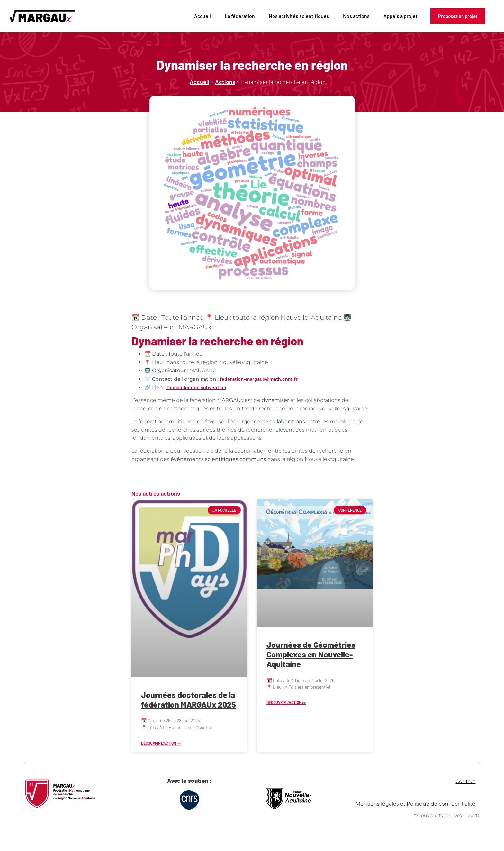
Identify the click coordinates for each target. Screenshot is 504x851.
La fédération (240, 16)
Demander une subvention (196, 387)
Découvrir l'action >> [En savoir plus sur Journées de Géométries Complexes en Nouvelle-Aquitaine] (286, 702)
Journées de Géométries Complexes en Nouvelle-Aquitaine (311, 654)
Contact (465, 781)
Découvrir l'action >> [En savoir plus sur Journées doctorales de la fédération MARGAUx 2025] (161, 743)
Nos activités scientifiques (299, 16)
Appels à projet (401, 16)
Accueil (203, 16)
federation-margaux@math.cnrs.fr (259, 379)
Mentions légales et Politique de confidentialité (415, 804)
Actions (225, 82)
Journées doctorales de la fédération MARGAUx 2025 (189, 700)
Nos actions (356, 16)
